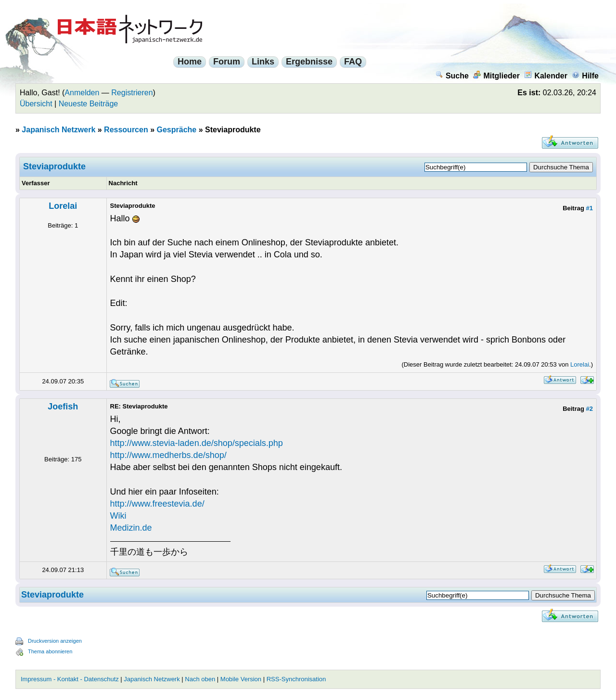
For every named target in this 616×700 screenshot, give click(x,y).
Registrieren (132, 93)
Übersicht (36, 104)
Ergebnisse (309, 62)
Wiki (118, 516)
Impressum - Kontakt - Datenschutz (70, 679)
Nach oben (200, 679)
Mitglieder (496, 76)
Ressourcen (126, 130)
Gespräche (176, 130)
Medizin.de (131, 528)
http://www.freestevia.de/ (157, 504)
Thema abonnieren (50, 651)
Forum (227, 62)
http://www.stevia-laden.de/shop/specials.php (197, 443)
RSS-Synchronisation (296, 679)
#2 (590, 409)
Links (263, 62)
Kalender (545, 76)
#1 (590, 208)
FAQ (353, 62)
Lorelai (63, 206)
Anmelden (82, 93)
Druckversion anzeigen (55, 641)
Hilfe (585, 76)
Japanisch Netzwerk (58, 130)
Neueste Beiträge (89, 104)
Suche (452, 76)
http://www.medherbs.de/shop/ (168, 455)
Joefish (63, 407)
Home (190, 62)
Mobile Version (241, 679)
